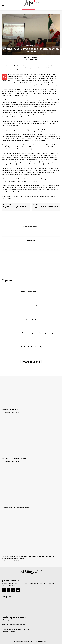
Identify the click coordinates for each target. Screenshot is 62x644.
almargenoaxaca (32, 57)
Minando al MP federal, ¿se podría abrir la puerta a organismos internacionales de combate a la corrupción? (15, 208)
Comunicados (31, 45)
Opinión (4, 627)
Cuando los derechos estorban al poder (33, 347)
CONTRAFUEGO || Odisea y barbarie (32, 305)
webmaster (7, 412)
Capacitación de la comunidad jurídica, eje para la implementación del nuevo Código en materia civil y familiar (39, 333)
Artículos (5, 622)
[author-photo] (3, 412)
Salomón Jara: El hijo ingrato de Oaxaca (33, 319)
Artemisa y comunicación (28, 291)
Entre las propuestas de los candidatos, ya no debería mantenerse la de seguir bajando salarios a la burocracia (46, 208)
